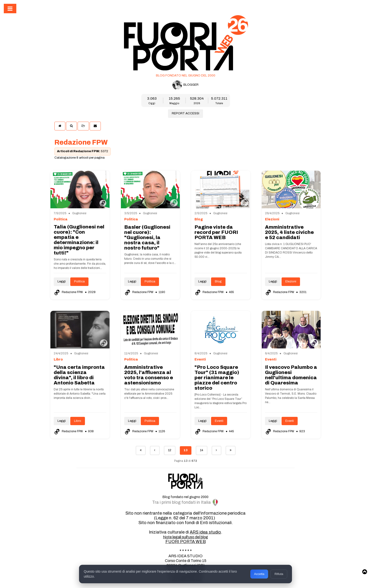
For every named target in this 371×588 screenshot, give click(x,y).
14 (202, 450)
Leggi (62, 281)
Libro (78, 421)
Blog (218, 281)
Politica (79, 281)
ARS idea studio (205, 532)
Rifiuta (279, 574)
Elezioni (291, 281)
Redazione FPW (69, 292)
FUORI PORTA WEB (186, 542)
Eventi (219, 421)
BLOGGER (185, 85)
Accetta (259, 574)
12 (170, 450)
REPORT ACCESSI (185, 113)
